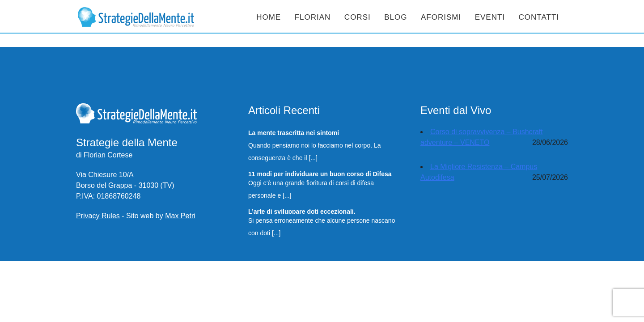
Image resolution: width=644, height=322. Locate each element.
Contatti (539, 17)
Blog (396, 17)
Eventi (490, 17)
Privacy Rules (98, 216)
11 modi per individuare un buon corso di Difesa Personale (320, 174)
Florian (313, 17)
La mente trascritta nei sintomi (294, 132)
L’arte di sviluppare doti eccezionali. (302, 211)
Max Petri (180, 216)
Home (269, 17)
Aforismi (441, 17)
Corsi (358, 17)
